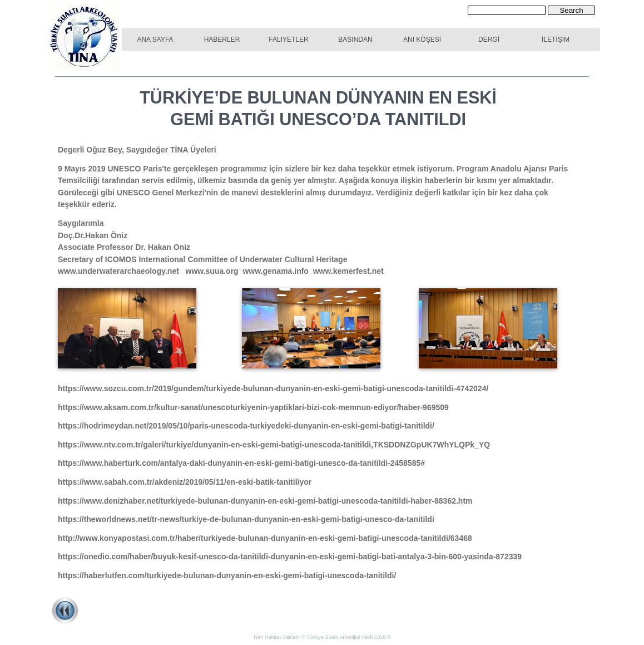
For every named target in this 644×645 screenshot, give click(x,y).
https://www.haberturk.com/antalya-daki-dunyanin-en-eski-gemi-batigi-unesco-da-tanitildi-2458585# (241, 463)
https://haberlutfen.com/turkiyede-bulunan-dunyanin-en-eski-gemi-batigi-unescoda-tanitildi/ (227, 575)
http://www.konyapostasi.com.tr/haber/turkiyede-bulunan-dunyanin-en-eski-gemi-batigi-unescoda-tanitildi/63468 (265, 538)
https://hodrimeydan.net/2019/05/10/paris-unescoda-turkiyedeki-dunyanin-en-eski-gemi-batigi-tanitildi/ (248, 426)
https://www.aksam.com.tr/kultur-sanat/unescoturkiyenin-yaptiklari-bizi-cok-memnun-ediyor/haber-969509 (253, 407)
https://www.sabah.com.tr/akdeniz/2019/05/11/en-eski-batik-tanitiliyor (185, 482)
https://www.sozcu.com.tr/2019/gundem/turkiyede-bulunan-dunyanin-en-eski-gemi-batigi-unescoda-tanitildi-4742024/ (273, 388)
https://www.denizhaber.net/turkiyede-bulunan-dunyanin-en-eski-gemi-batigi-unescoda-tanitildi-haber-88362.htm (265, 501)
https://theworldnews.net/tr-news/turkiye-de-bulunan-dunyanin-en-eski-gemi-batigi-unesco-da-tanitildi (248, 519)
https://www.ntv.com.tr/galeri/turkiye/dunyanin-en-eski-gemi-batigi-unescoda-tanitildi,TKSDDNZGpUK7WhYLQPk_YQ (274, 445)
